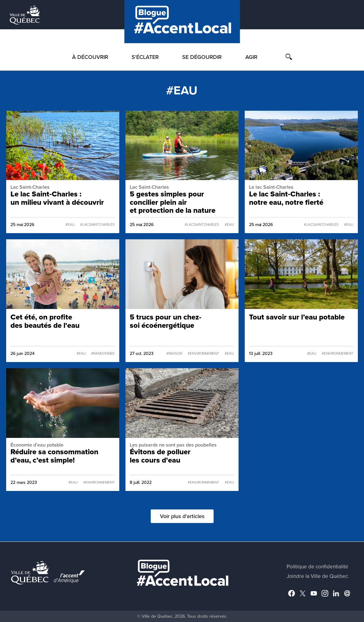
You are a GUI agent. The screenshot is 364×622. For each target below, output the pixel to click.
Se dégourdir (202, 57)
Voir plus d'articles (182, 516)
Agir (251, 57)
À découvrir (90, 57)
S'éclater (145, 57)
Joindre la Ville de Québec (317, 576)
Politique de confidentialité (317, 567)
